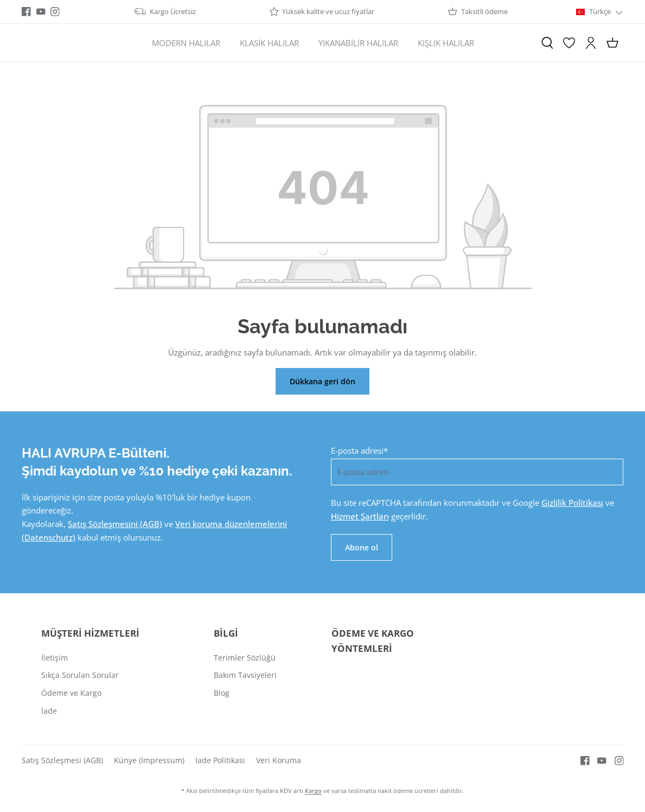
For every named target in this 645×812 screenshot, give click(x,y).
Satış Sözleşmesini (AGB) (115, 524)
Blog (222, 693)
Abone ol (362, 547)
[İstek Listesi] (569, 43)
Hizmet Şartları (360, 516)
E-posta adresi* (359, 451)
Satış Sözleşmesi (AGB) (62, 760)
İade (49, 711)
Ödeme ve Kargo (71, 693)
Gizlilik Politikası (572, 503)
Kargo (313, 791)
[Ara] (547, 43)
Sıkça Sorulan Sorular (80, 675)
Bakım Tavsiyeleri (245, 675)
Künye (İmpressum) (149, 760)
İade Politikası (220, 760)
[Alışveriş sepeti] (612, 43)
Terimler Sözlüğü (245, 658)
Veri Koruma (279, 760)
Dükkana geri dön (322, 381)
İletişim (55, 658)
